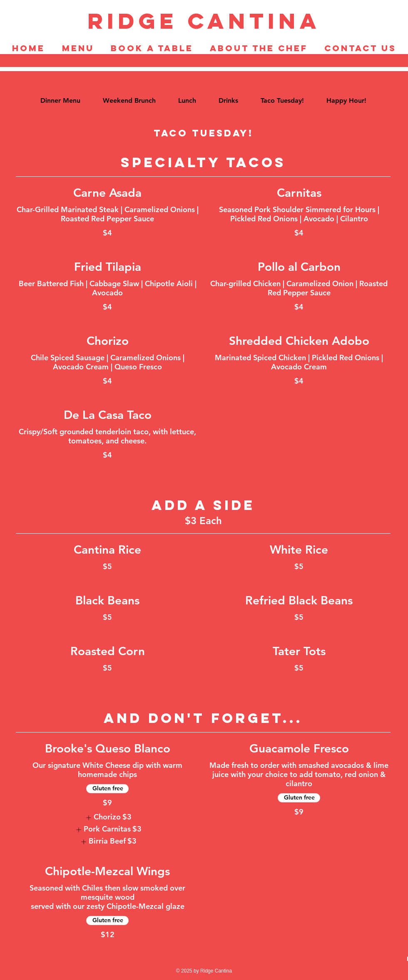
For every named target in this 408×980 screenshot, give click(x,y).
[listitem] (107, 818)
